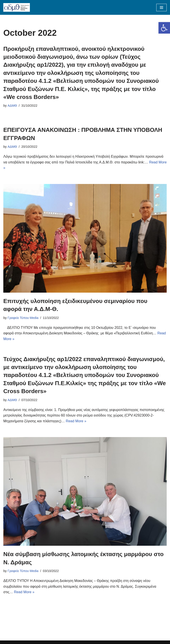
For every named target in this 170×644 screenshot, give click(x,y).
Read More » (76, 421)
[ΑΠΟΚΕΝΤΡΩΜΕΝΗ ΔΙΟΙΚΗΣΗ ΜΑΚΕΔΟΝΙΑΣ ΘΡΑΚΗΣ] (17, 7)
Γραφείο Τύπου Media (23, 318)
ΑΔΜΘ (12, 106)
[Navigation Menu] (161, 8)
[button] (164, 28)
